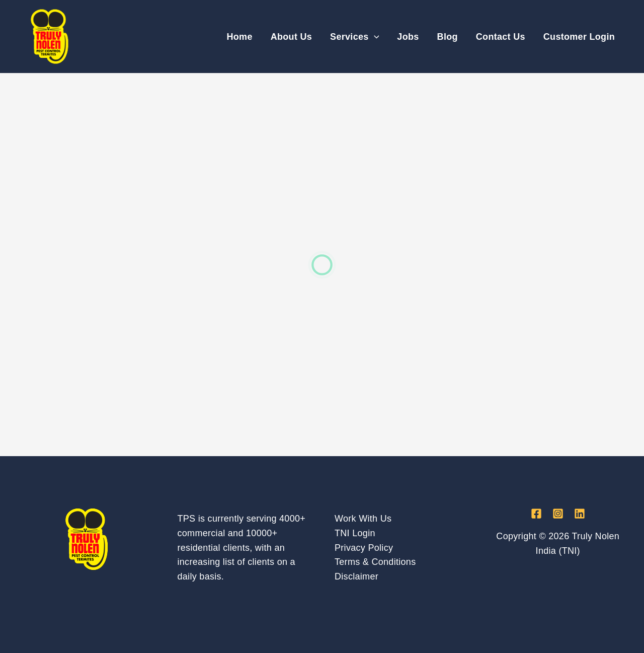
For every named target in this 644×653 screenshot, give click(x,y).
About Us (291, 37)
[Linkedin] (580, 514)
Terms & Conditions (375, 562)
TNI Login (355, 533)
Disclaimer (356, 576)
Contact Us (501, 37)
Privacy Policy (364, 548)
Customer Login (579, 37)
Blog (448, 37)
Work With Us (363, 519)
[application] (374, 37)
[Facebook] (536, 514)
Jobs (408, 37)
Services (354, 37)
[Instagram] (558, 514)
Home (239, 37)
